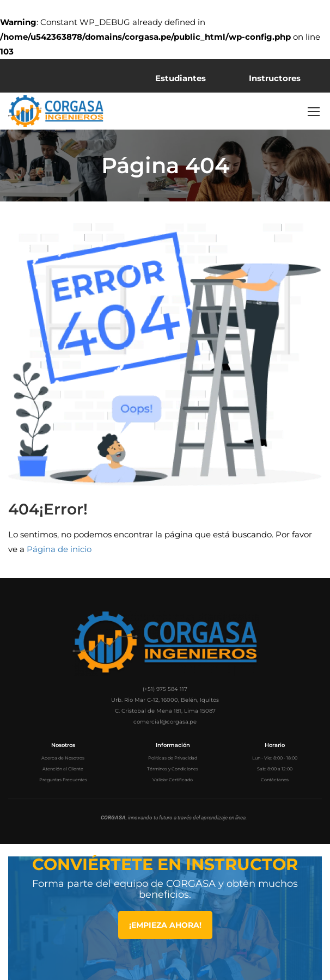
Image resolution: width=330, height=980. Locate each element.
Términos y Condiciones (173, 769)
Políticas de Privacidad (173, 758)
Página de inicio (59, 549)
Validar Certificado (173, 780)
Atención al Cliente (63, 769)
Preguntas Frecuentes (63, 780)
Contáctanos (275, 780)
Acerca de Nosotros (63, 758)
